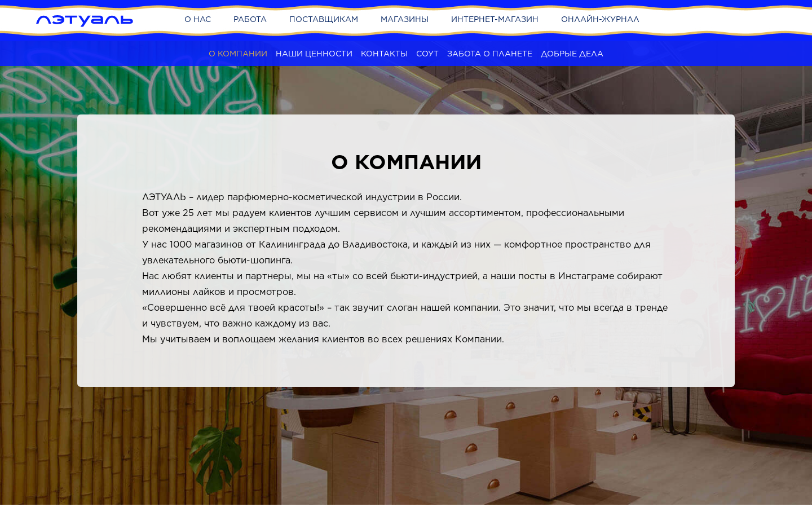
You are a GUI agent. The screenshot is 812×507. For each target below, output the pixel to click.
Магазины (405, 19)
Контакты (384, 54)
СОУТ (427, 54)
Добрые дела (572, 54)
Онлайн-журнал (600, 19)
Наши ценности (314, 54)
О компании (238, 54)
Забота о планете (490, 54)
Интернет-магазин (495, 19)
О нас (198, 19)
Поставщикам (324, 19)
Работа (250, 19)
